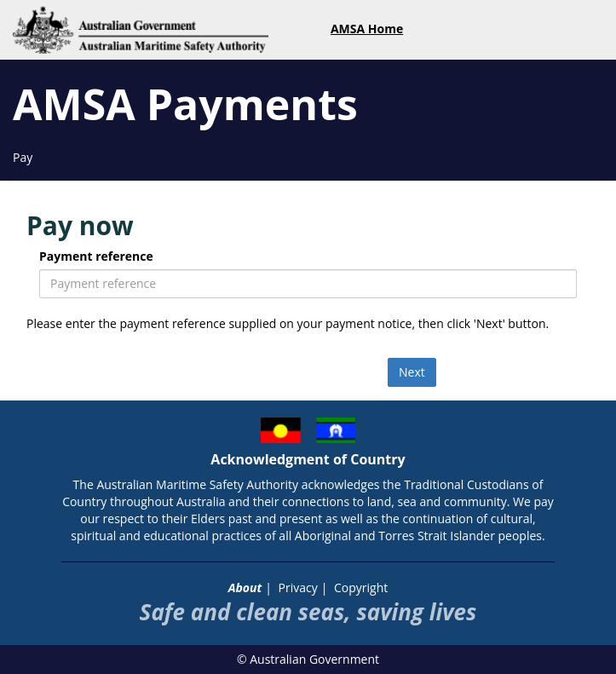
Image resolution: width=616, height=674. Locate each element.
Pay (23, 157)
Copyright (361, 588)
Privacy (298, 588)
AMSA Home (367, 29)
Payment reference (96, 256)
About (245, 588)
